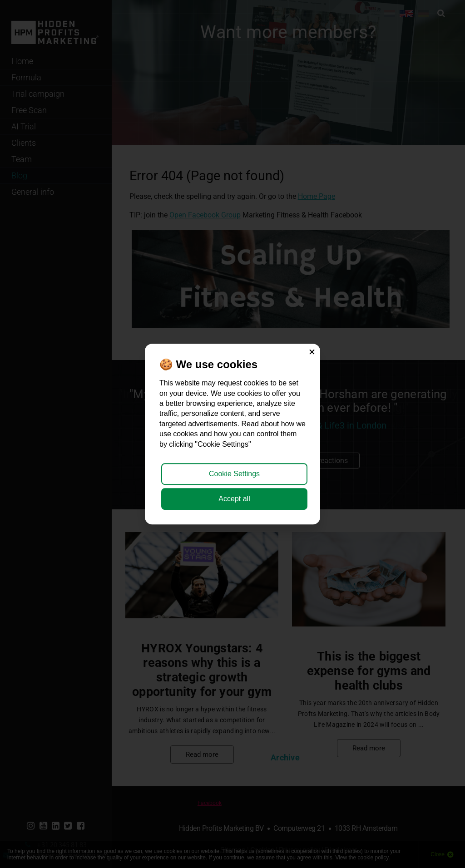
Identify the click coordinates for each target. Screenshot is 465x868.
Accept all (234, 499)
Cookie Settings (234, 474)
